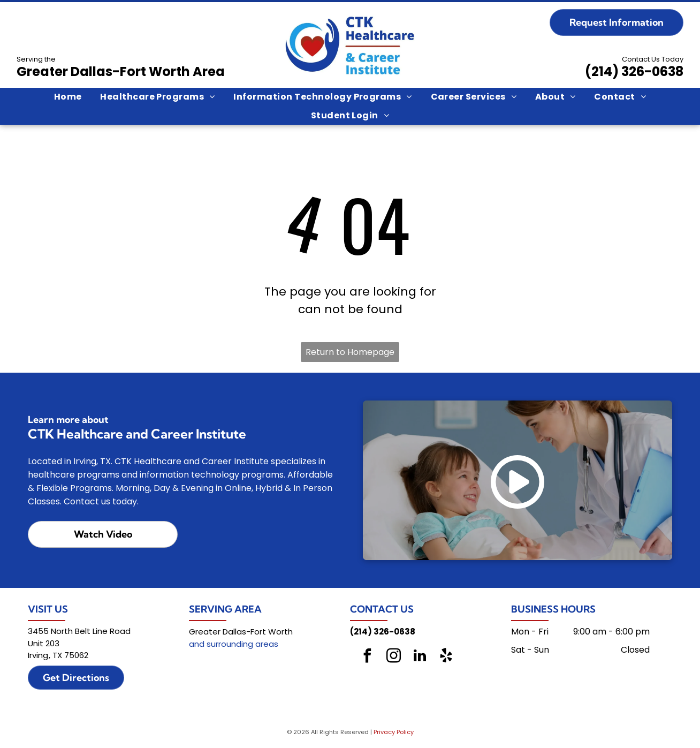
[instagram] (393, 657)
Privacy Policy (394, 732)
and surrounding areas (234, 644)
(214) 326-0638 (634, 71)
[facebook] (367, 657)
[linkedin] (420, 657)
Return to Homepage (350, 352)
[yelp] (446, 657)
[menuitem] (68, 97)
